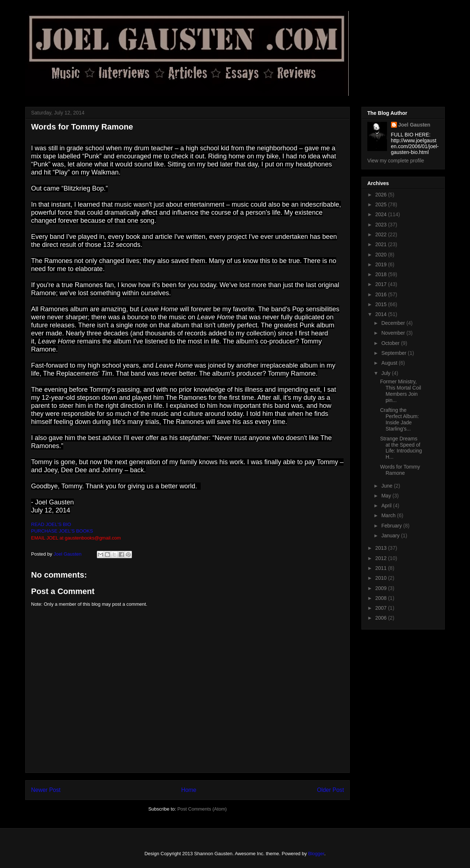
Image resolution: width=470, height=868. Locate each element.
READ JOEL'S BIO (51, 524)
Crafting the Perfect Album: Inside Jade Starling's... (399, 419)
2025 (382, 204)
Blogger (316, 854)
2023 (382, 225)
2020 (382, 255)
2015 (382, 304)
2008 (382, 598)
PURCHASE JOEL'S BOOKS (62, 531)
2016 (382, 294)
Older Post (330, 790)
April (387, 506)
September (394, 353)
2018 (382, 274)
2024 (382, 214)
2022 (382, 234)
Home (189, 790)
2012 (382, 558)
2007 (382, 608)
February (392, 526)
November (394, 333)
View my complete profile (396, 161)
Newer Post (46, 790)
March (389, 515)
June (387, 486)
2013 (382, 548)
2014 (382, 314)
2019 (382, 264)
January (391, 536)
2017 (382, 284)
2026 (382, 195)
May (387, 496)
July (386, 373)
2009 (382, 588)
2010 (382, 578)
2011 (382, 568)
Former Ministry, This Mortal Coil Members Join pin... (401, 391)
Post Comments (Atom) (202, 809)
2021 (382, 244)
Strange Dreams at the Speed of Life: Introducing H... (401, 448)
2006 (382, 618)
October (391, 343)
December (394, 323)
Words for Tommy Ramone (400, 470)
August (390, 363)
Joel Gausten (414, 125)
